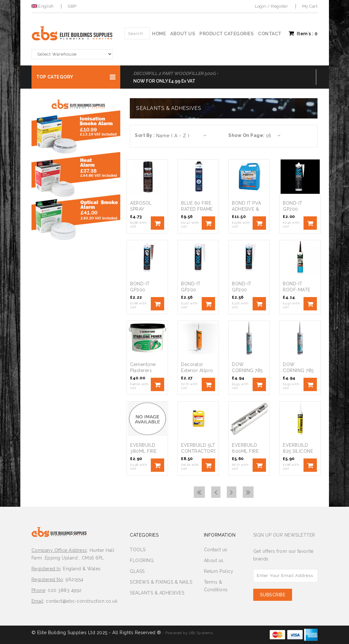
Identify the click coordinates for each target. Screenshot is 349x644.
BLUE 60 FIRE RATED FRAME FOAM (197, 209)
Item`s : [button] (303, 33)
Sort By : (145, 135)
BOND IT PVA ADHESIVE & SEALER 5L (247, 209)
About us (183, 34)
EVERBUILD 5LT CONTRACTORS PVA (199, 451)
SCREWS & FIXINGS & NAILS (161, 582)
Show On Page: (247, 135)
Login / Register (271, 6)
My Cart (310, 6)
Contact (270, 34)
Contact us (216, 550)
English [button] (43, 6)
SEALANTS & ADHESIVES (157, 593)
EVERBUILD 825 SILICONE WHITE (298, 451)
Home (159, 34)
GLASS (137, 571)
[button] (76, 77)
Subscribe (273, 595)
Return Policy (219, 571)
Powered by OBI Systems (189, 633)
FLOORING (142, 560)
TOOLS (138, 550)
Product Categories (227, 34)
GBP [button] (72, 6)
